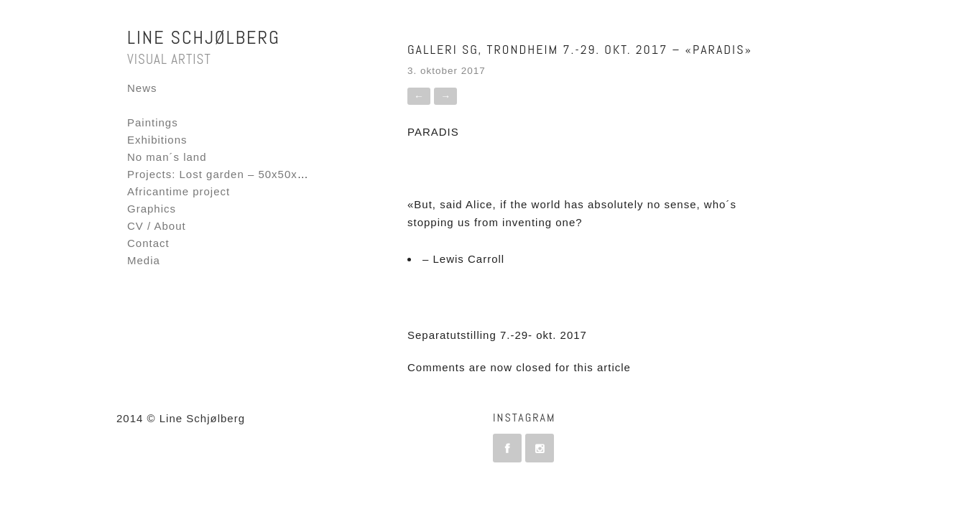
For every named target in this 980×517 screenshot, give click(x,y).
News (142, 88)
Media (144, 260)
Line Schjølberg (204, 38)
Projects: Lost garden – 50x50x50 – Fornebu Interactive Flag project (314, 174)
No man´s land (167, 157)
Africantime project (179, 191)
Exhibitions (157, 140)
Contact (148, 243)
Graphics (152, 209)
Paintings (153, 122)
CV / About (157, 226)
